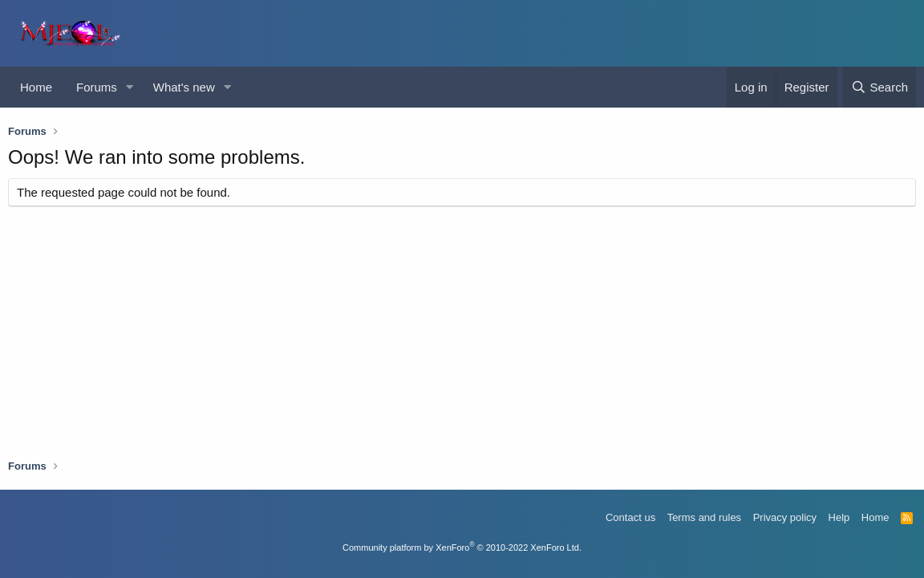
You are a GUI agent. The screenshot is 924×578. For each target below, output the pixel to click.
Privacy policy (785, 517)
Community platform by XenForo (462, 547)
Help (839, 517)
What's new (184, 87)
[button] (130, 87)
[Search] (879, 87)
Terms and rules (704, 517)
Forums (97, 87)
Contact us (630, 517)
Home (36, 87)
